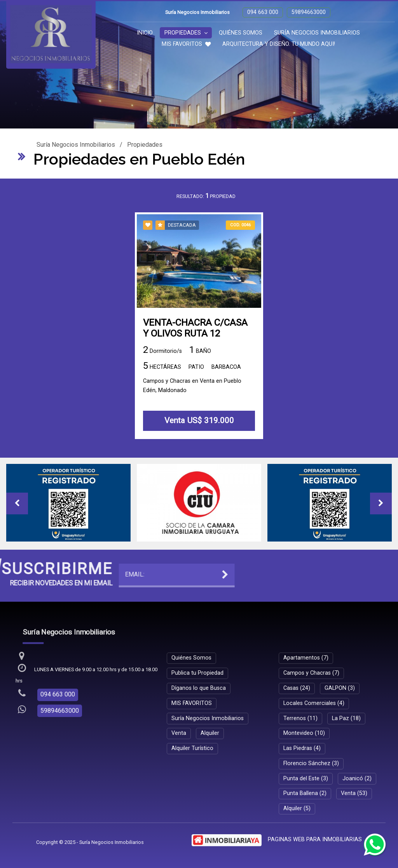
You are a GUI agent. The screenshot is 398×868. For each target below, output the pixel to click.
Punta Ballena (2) (305, 793)
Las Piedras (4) (302, 748)
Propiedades (186, 33)
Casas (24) (297, 688)
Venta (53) (354, 793)
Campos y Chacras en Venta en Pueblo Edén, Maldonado (192, 386)
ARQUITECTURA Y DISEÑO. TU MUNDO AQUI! (279, 44)
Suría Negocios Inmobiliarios (317, 33)
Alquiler (210, 733)
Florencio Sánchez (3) (311, 763)
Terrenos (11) (300, 718)
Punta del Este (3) (306, 779)
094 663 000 (263, 12)
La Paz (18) (346, 718)
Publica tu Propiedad (197, 673)
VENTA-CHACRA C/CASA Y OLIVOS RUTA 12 (195, 329)
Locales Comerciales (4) (314, 703)
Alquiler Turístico (192, 748)
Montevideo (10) (304, 733)
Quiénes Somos (241, 33)
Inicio (145, 33)
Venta (179, 733)
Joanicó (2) (357, 779)
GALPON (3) (340, 688)
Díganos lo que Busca (199, 688)
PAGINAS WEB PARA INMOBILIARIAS (315, 839)
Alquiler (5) (297, 808)
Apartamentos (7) (306, 658)
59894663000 (309, 12)
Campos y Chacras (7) (311, 673)
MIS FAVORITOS (186, 44)
